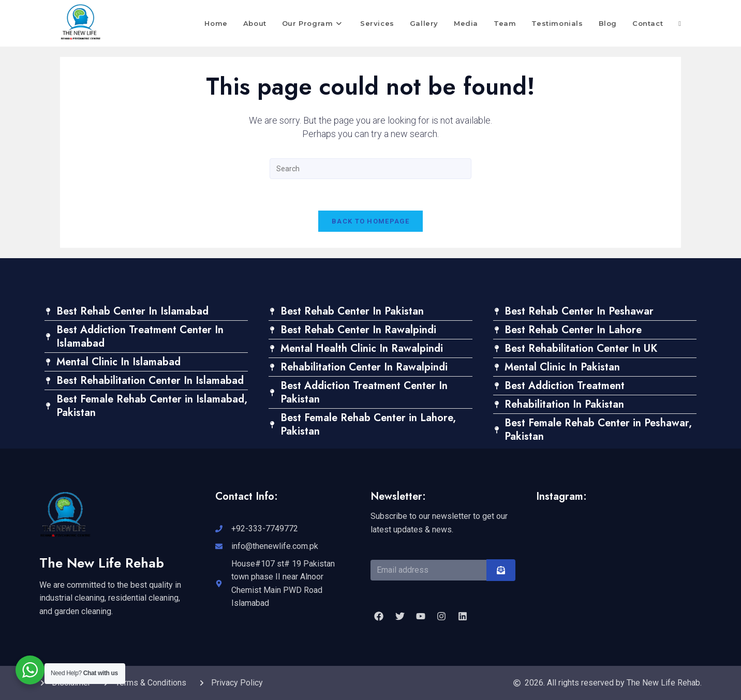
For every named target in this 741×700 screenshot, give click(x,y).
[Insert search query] (371, 169)
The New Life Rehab (102, 563)
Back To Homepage (371, 221)
